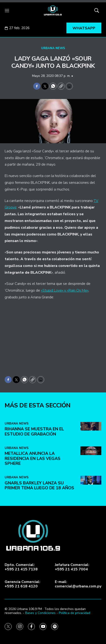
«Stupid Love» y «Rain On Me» (65, 290)
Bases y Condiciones (40, 613)
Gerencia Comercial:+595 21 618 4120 (22, 584)
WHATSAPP (84, 28)
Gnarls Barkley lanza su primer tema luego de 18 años (39, 543)
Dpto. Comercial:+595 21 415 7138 (21, 567)
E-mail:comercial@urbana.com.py (78, 584)
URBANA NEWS (53, 48)
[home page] (53, 10)
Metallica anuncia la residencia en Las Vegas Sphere (33, 516)
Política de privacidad (75, 613)
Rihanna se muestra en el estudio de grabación (34, 490)
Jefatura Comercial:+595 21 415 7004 (72, 567)
